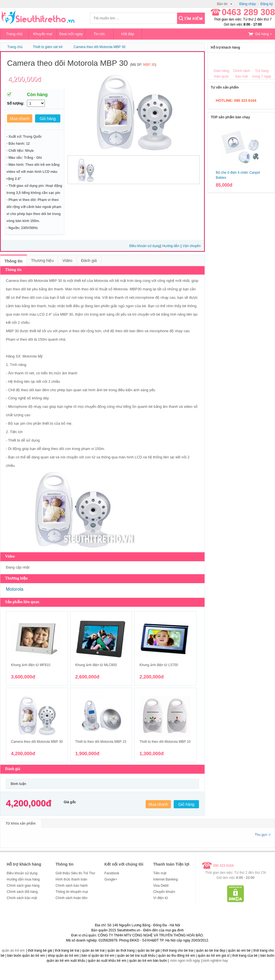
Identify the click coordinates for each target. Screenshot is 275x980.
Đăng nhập (248, 4)
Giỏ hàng (260, 34)
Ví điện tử (161, 898)
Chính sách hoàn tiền (72, 898)
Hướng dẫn (171, 246)
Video (67, 261)
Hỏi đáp (128, 34)
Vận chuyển (192, 246)
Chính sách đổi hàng (22, 892)
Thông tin (13, 261)
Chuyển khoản (164, 892)
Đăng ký (267, 4)
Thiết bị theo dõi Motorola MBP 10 (165, 742)
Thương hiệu (42, 261)
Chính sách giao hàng (23, 886)
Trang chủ (14, 34)
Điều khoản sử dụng (145, 246)
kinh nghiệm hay (216, 961)
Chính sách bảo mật (22, 898)
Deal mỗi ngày (71, 34)
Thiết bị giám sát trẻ (48, 47)
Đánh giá (89, 261)
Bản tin (224, 4)
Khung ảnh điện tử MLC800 (96, 665)
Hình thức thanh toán (71, 879)
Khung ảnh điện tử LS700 (159, 665)
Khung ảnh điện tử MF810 (31, 665)
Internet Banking (165, 879)
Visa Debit (161, 886)
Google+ (111, 879)
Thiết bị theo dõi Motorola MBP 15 (101, 742)
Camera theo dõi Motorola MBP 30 (99, 47)
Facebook (112, 873)
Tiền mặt (160, 873)
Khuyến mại (43, 34)
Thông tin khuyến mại (72, 892)
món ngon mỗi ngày (185, 961)
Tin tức (99, 34)
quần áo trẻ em (13, 950)
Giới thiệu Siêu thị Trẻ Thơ (75, 873)
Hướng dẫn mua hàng (23, 879)
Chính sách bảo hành (72, 886)
